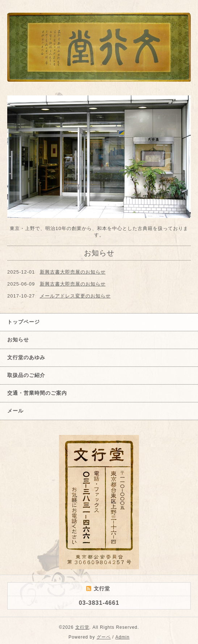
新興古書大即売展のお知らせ (73, 272)
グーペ (104, 637)
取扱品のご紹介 (26, 375)
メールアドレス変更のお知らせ (75, 296)
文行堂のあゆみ (26, 357)
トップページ (24, 322)
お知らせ (18, 340)
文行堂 (82, 627)
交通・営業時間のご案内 (37, 393)
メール (15, 411)
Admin (123, 637)
